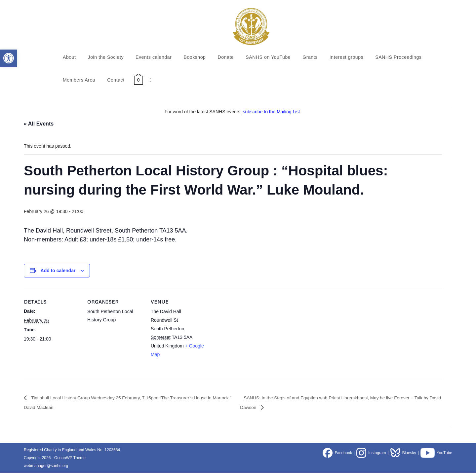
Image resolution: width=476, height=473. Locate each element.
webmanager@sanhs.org (46, 466)
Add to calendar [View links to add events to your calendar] (58, 271)
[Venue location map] (249, 333)
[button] (9, 58)
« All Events (39, 124)
